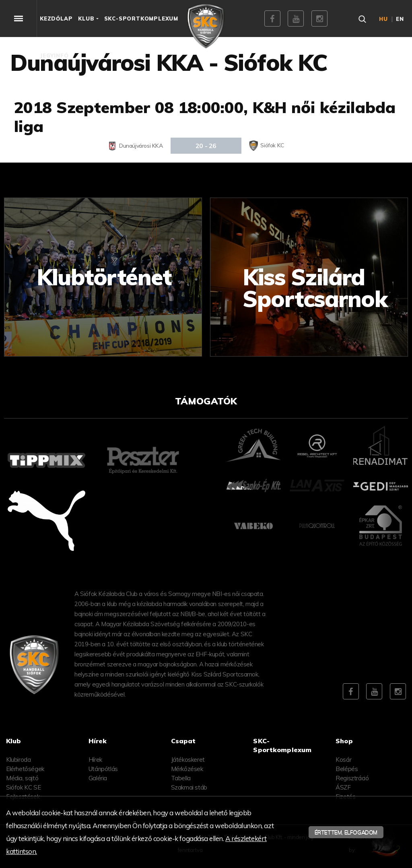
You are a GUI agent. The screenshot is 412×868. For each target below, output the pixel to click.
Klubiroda (18, 760)
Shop (344, 741)
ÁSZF (343, 787)
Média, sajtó (22, 778)
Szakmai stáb (189, 787)
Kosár (343, 760)
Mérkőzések (187, 769)
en (400, 19)
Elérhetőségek (25, 769)
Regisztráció (352, 778)
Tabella (181, 778)
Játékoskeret (188, 760)
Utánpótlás (103, 769)
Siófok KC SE (23, 787)
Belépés (347, 769)
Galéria (98, 778)
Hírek (95, 760)
